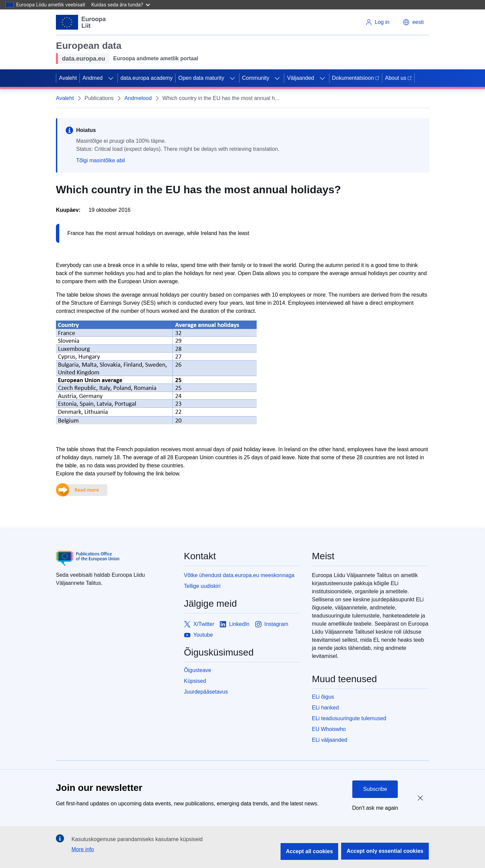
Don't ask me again (375, 808)
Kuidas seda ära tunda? (121, 5)
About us (398, 78)
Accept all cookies (310, 851)
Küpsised (195, 681)
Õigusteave (198, 670)
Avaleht (68, 78)
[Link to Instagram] (272, 624)
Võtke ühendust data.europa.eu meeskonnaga (239, 575)
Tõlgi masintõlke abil (101, 160)
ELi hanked (325, 708)
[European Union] (81, 22)
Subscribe (375, 789)
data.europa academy (147, 78)
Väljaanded (300, 78)
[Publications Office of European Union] (115, 558)
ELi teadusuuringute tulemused (349, 718)
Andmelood (138, 98)
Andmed (93, 78)
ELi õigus (323, 697)
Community (256, 78)
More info (83, 849)
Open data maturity (201, 78)
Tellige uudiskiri (202, 586)
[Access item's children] (111, 78)
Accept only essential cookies (385, 851)
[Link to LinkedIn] (235, 624)
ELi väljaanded (330, 740)
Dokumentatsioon (356, 78)
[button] (413, 22)
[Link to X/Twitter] (199, 624)
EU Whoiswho (329, 729)
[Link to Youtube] (198, 635)
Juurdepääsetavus (206, 692)
